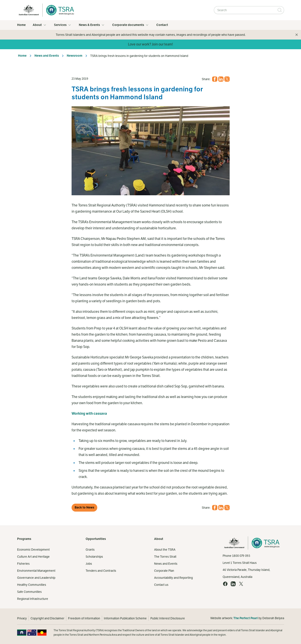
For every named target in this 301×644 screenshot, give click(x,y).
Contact (162, 25)
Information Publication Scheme (125, 618)
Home (21, 25)
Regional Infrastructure (33, 599)
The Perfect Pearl (246, 618)
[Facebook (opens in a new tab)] (215, 79)
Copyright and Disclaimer (47, 618)
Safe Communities (29, 592)
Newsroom (75, 56)
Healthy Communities (32, 585)
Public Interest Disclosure (168, 618)
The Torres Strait (165, 557)
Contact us (161, 585)
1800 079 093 (241, 556)
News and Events (47, 56)
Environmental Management (36, 571)
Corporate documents (131, 25)
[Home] (59, 10)
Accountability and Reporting (173, 578)
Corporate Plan (164, 571)
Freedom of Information (84, 618)
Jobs (89, 564)
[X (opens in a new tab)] (227, 79)
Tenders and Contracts (101, 571)
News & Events (92, 25)
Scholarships (94, 557)
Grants (90, 550)
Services (63, 25)
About (40, 25)
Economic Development (33, 550)
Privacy (22, 618)
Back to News (84, 507)
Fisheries (23, 564)
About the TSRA (165, 550)
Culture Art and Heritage (33, 557)
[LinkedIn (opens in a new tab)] (221, 79)
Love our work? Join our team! (150, 44)
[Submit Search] (280, 10)
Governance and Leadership (36, 578)
